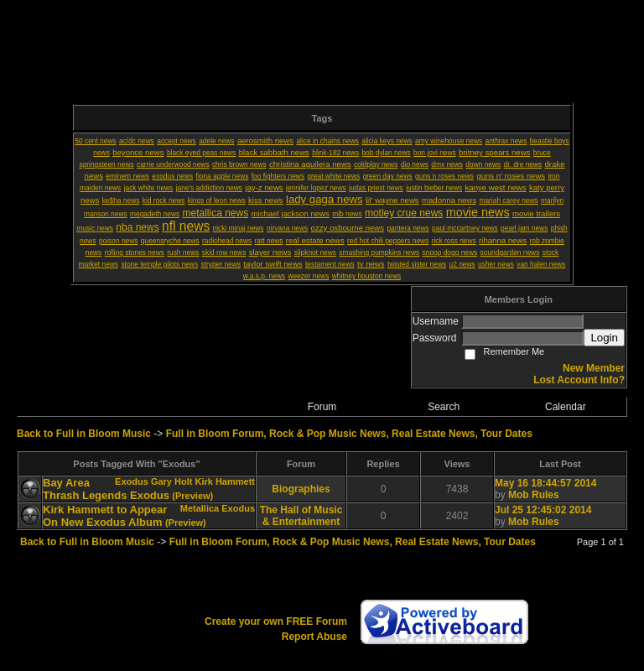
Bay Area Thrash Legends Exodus (106, 489)
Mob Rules (534, 495)
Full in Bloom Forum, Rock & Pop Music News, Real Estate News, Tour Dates (349, 434)
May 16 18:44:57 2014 (545, 483)
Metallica (200, 508)
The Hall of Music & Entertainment (301, 516)
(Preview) (192, 496)
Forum (322, 407)
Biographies (301, 489)
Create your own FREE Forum (276, 622)
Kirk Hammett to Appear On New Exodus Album (105, 516)
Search (444, 407)
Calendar (566, 407)
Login (604, 338)
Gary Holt (172, 481)
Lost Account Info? (579, 380)
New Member (594, 368)
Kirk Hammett (225, 481)
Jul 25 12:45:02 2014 (543, 510)
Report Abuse (314, 637)
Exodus (132, 481)
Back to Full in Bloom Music (84, 434)
